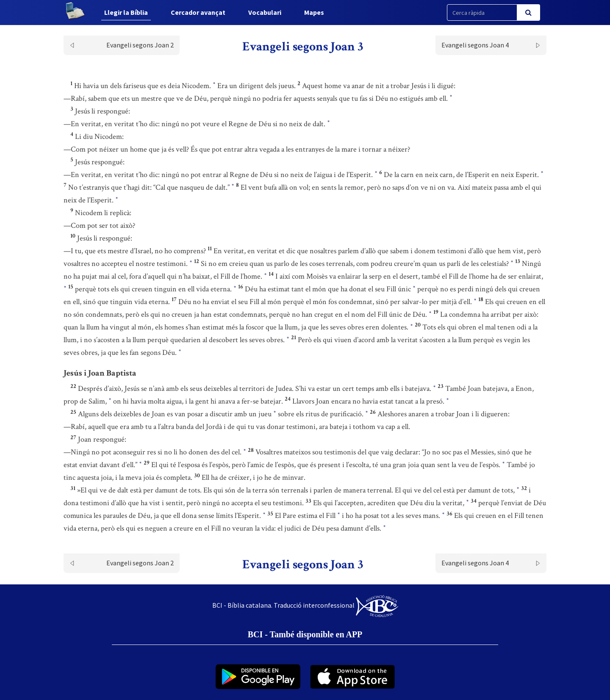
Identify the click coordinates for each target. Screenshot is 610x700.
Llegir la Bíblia (126, 12)
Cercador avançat (198, 12)
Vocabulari (265, 12)
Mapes (314, 12)
